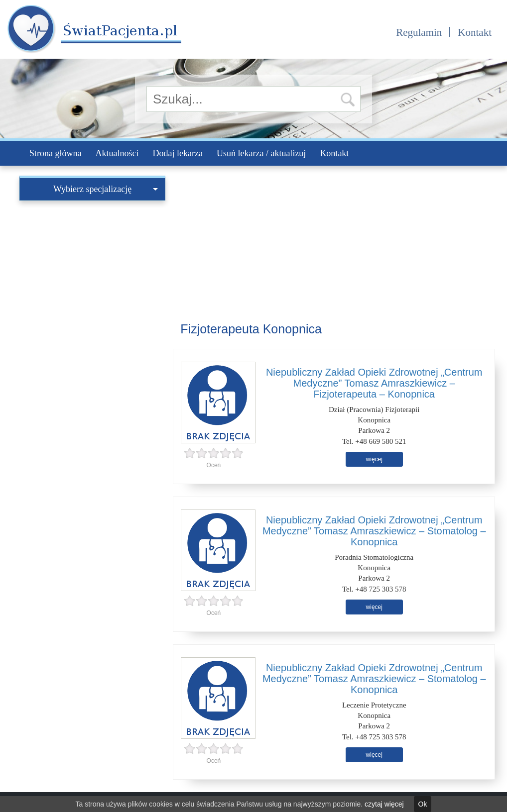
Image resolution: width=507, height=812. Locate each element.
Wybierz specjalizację (106, 189)
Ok (423, 804)
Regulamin (419, 32)
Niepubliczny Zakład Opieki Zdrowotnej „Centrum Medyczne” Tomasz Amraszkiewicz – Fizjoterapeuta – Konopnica (374, 383)
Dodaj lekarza (177, 153)
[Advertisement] (92, 268)
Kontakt (475, 32)
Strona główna (55, 153)
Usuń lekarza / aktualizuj (261, 153)
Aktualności (117, 153)
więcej (374, 459)
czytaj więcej (384, 804)
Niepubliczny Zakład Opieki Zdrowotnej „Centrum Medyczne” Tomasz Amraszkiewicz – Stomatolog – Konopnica (374, 531)
